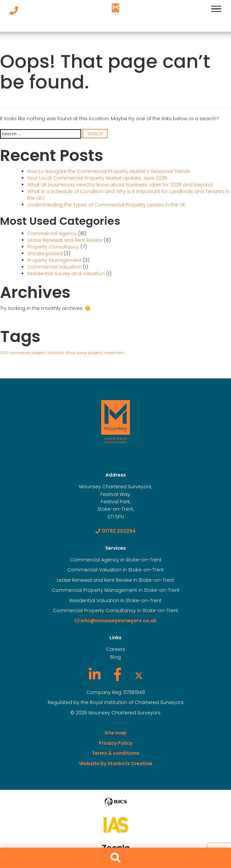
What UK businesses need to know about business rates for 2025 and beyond (120, 185)
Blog (115, 657)
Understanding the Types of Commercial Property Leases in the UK (106, 205)
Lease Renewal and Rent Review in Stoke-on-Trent (115, 580)
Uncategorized (45, 253)
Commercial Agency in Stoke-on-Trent (116, 560)
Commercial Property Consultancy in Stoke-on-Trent (115, 611)
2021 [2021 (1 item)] (4, 353)
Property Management (54, 260)
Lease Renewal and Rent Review (65, 240)
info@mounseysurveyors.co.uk (115, 621)
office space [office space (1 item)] (76, 353)
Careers (116, 649)
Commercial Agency (52, 233)
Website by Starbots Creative (116, 763)
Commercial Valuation (54, 267)
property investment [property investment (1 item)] (106, 353)
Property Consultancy (53, 247)
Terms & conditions (116, 753)
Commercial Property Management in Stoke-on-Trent (116, 590)
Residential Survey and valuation (66, 274)
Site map (115, 733)
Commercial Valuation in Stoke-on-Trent (116, 570)
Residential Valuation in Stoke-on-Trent (115, 600)
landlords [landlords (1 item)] (56, 353)
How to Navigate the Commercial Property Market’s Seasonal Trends (109, 171)
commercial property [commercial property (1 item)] (28, 353)
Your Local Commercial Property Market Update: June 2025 (97, 178)
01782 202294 (115, 531)
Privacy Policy (116, 743)
